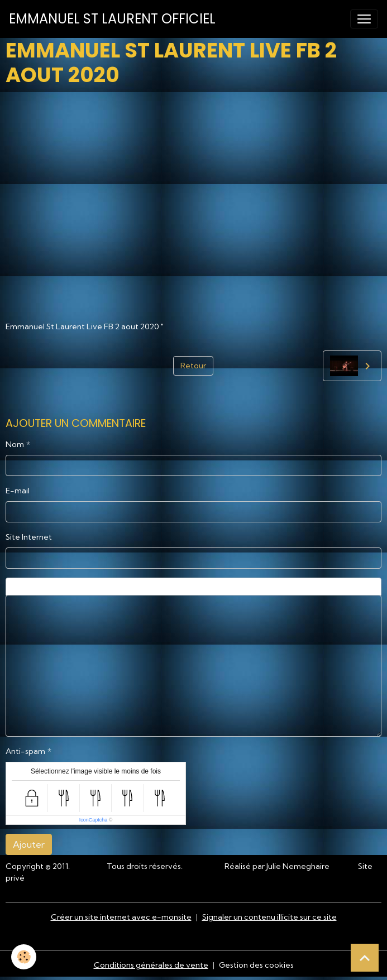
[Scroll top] (365, 958)
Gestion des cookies (256, 965)
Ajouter (29, 844)
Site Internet (29, 537)
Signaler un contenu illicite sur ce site (269, 917)
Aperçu (277, 587)
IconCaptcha (94, 820)
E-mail (18, 491)
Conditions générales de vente (151, 965)
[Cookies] (24, 957)
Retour (193, 366)
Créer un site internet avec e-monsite (121, 917)
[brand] (112, 19)
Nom (15, 444)
